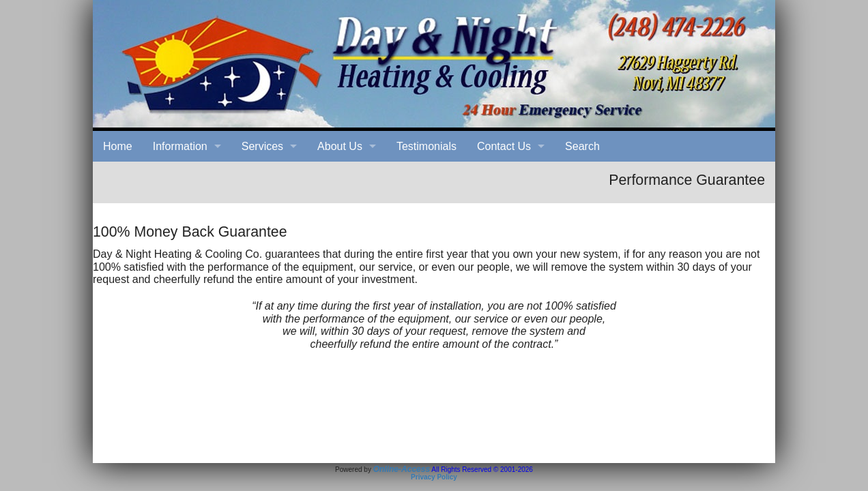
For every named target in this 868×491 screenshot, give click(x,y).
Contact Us (504, 146)
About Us (340, 146)
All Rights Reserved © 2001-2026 (482, 470)
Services (262, 146)
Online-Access (402, 469)
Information (180, 146)
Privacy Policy (434, 477)
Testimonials (426, 146)
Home (118, 146)
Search (582, 146)
